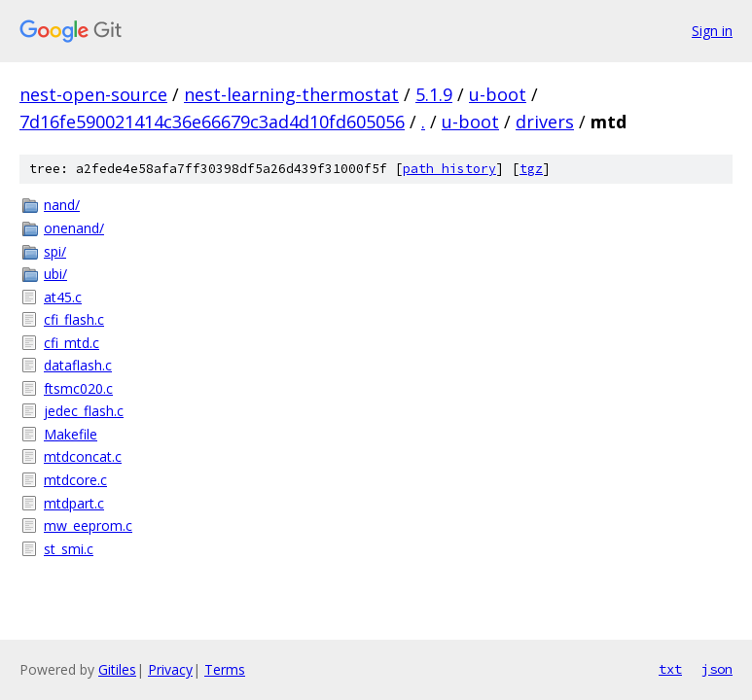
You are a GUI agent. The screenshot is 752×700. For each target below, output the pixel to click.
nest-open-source (93, 94)
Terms (225, 669)
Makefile (71, 434)
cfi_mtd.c (72, 343)
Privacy (170, 669)
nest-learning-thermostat (291, 94)
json (717, 669)
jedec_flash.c (84, 411)
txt (670, 669)
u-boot (498, 94)
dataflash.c (78, 365)
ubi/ (55, 274)
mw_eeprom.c (88, 525)
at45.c (63, 297)
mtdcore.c (75, 480)
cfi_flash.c (74, 319)
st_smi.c (69, 549)
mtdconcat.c (83, 456)
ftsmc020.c (78, 388)
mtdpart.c (74, 503)
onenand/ (74, 228)
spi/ (55, 251)
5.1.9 (434, 94)
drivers (545, 122)
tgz (531, 169)
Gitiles (117, 669)
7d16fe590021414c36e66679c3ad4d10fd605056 (212, 122)
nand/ (62, 205)
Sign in (712, 31)
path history (449, 169)
